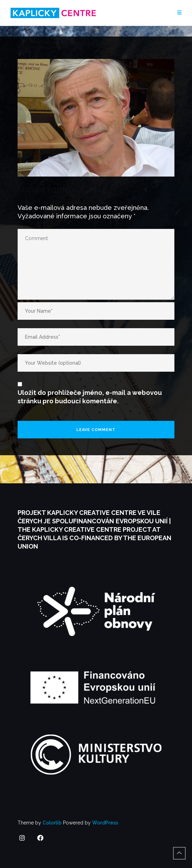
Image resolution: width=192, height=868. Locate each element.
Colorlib (52, 823)
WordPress (105, 823)
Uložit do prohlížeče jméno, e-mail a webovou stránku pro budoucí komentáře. (90, 397)
